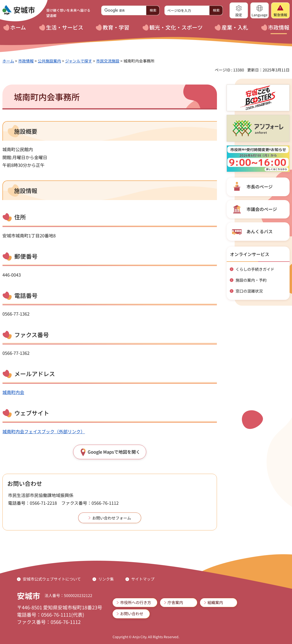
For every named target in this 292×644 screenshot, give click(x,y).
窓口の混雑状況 (249, 291)
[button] (239, 10)
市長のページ (260, 186)
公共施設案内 (49, 61)
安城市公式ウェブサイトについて (52, 579)
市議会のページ (262, 209)
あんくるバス (260, 231)
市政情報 (26, 61)
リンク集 (106, 579)
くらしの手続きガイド (255, 269)
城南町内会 (13, 392)
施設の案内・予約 (251, 280)
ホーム (8, 61)
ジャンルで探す (79, 61)
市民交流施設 (108, 61)
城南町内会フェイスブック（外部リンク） (44, 431)
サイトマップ (143, 579)
